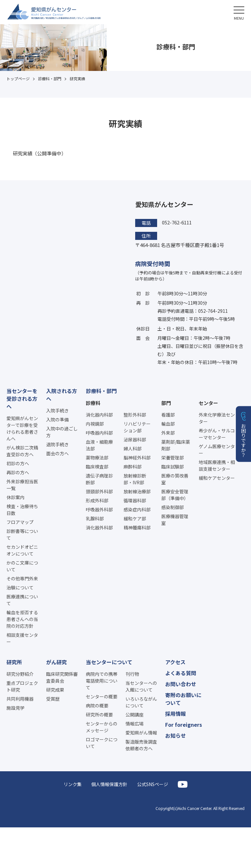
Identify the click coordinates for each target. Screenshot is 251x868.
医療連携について (22, 600)
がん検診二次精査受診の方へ (22, 451)
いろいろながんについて (141, 702)
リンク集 (73, 784)
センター (208, 403)
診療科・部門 (101, 391)
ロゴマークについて (102, 743)
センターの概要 (102, 696)
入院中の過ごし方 (62, 432)
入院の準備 (57, 419)
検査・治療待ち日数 (22, 510)
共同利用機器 (20, 699)
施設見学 (15, 708)
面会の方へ (57, 453)
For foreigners (184, 725)
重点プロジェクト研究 (22, 686)
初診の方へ (18, 463)
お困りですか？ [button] (244, 440)
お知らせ (176, 735)
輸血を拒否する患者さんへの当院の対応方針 (22, 619)
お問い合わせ (181, 684)
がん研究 (56, 662)
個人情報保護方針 (109, 784)
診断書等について (22, 534)
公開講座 (135, 715)
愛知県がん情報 (141, 733)
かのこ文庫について (22, 566)
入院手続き (57, 410)
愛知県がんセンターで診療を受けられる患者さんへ (22, 428)
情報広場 (135, 724)
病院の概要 (97, 705)
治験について (20, 587)
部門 (166, 403)
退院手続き (57, 444)
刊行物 (132, 674)
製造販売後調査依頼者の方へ (141, 745)
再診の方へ (18, 472)
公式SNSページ (153, 784)
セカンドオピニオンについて (22, 550)
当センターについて (109, 662)
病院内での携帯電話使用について (102, 681)
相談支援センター (22, 638)
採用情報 (176, 714)
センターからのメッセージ (102, 727)
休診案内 (15, 497)
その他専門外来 (22, 578)
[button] (239, 12)
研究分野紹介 (20, 674)
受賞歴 (53, 699)
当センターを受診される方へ (22, 399)
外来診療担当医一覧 (22, 485)
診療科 (93, 403)
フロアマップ (20, 522)
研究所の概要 (99, 715)
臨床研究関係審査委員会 (62, 677)
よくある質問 (181, 673)
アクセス (175, 662)
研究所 (14, 662)
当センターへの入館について (141, 686)
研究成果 (55, 690)
